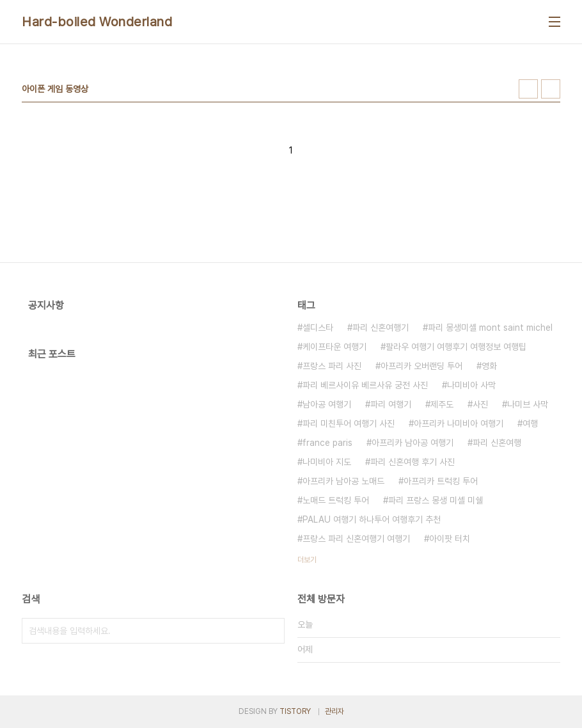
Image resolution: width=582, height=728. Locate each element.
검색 (272, 631)
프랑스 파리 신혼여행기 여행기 (356, 539)
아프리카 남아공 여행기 (413, 443)
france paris (327, 443)
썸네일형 (528, 89)
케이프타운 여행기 (334, 347)
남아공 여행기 (327, 404)
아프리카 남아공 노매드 (343, 481)
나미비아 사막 (471, 385)
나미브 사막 (528, 404)
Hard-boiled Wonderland (97, 22)
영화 (489, 366)
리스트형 (551, 89)
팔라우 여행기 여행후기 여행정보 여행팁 (456, 347)
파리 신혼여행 (497, 443)
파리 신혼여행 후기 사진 (413, 462)
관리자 (334, 711)
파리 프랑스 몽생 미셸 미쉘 (436, 500)
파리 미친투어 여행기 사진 (349, 423)
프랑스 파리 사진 (332, 366)
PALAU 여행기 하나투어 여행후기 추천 (372, 519)
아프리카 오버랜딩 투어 (421, 366)
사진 (480, 404)
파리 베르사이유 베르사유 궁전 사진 (365, 385)
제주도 (442, 404)
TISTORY (295, 711)
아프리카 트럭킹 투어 (441, 481)
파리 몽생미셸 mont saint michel (490, 328)
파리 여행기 (391, 404)
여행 (530, 423)
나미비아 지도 (327, 462)
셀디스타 (318, 328)
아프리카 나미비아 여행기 (459, 423)
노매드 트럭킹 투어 (336, 500)
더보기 (307, 560)
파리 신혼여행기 (381, 328)
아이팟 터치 (450, 539)
